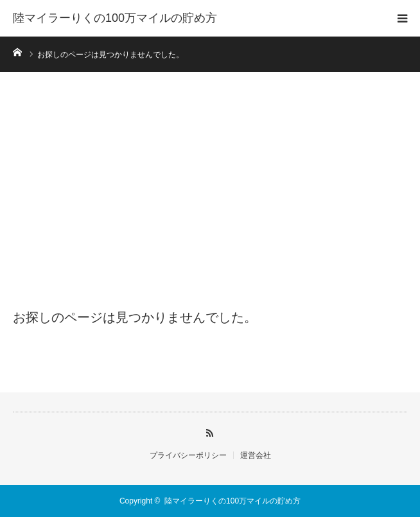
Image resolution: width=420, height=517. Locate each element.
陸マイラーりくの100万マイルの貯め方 (115, 18)
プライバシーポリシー (188, 455)
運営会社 (256, 455)
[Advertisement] (210, 194)
